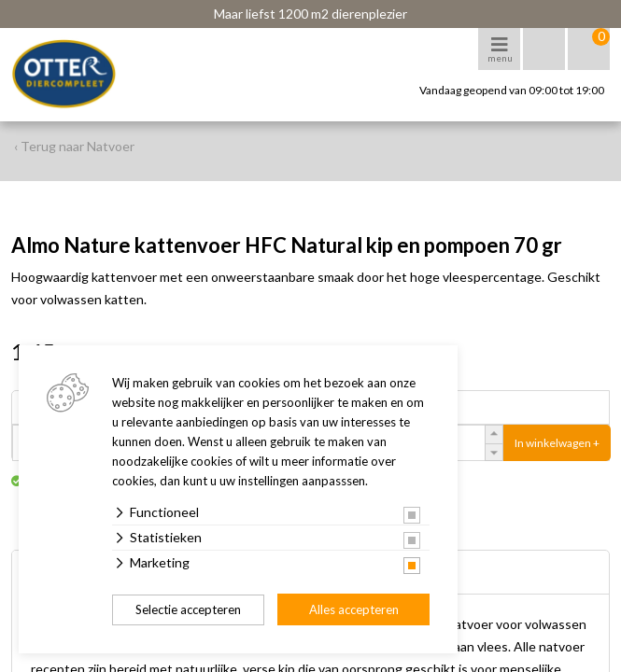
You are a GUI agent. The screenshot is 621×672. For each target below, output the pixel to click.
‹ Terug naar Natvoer (74, 146)
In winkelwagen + (557, 443)
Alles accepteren (354, 609)
